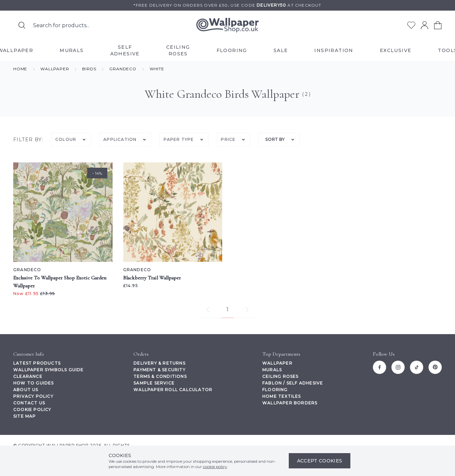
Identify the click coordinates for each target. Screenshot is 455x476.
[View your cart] (438, 25)
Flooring (275, 390)
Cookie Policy (32, 410)
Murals (272, 370)
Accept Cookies (320, 461)
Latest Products (37, 363)
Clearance (28, 376)
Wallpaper (277, 363)
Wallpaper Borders (290, 403)
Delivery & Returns (159, 363)
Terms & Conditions (160, 376)
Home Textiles (282, 396)
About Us (26, 390)
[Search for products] (22, 25)
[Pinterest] (435, 367)
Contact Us (29, 403)
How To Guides (34, 383)
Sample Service (154, 383)
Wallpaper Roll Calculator (173, 390)
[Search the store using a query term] (89, 25)
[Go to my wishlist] (411, 25)
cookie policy (215, 467)
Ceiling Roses (280, 376)
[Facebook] (379, 367)
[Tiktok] (417, 367)
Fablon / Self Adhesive (293, 383)
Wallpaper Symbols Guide (49, 370)
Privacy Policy (33, 396)
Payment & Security (159, 370)
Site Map (25, 416)
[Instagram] (398, 367)
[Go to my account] (425, 25)
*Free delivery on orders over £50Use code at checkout (227, 5)
